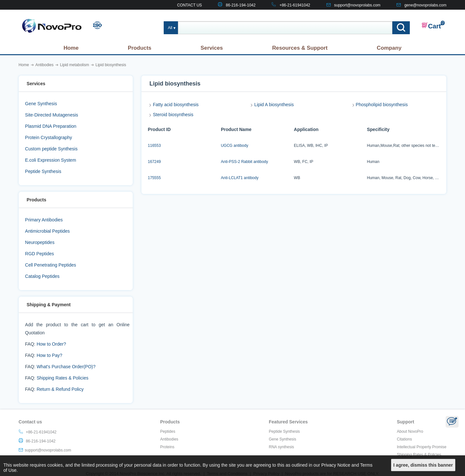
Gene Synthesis (41, 104)
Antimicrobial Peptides (48, 231)
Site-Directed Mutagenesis (52, 115)
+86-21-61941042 (295, 5)
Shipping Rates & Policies (62, 378)
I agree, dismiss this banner (423, 465)
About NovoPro (410, 431)
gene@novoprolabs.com (425, 5)
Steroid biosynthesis (173, 115)
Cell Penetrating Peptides (51, 265)
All (170, 28)
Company (389, 48)
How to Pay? (49, 355)
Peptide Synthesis (43, 171)
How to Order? (51, 344)
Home (71, 48)
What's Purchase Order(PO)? (66, 367)
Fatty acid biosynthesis (176, 105)
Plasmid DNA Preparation (51, 126)
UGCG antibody (235, 146)
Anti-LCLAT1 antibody (240, 178)
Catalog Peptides (42, 276)
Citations (404, 439)
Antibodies (169, 439)
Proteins (167, 447)
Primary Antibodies (44, 220)
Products (140, 48)
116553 (154, 146)
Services (212, 48)
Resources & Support (300, 48)
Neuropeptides (40, 242)
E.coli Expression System (51, 160)
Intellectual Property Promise (422, 447)
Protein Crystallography (49, 137)
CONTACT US (189, 5)
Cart (431, 26)
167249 (154, 162)
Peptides (168, 431)
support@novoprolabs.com (357, 5)
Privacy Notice (336, 465)
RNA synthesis (282, 447)
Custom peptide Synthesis (52, 149)
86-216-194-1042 (241, 5)
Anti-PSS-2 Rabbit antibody (244, 162)
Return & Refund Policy (60, 389)
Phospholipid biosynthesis (382, 105)
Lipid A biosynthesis (274, 105)
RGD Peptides (40, 254)
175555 (154, 178)
